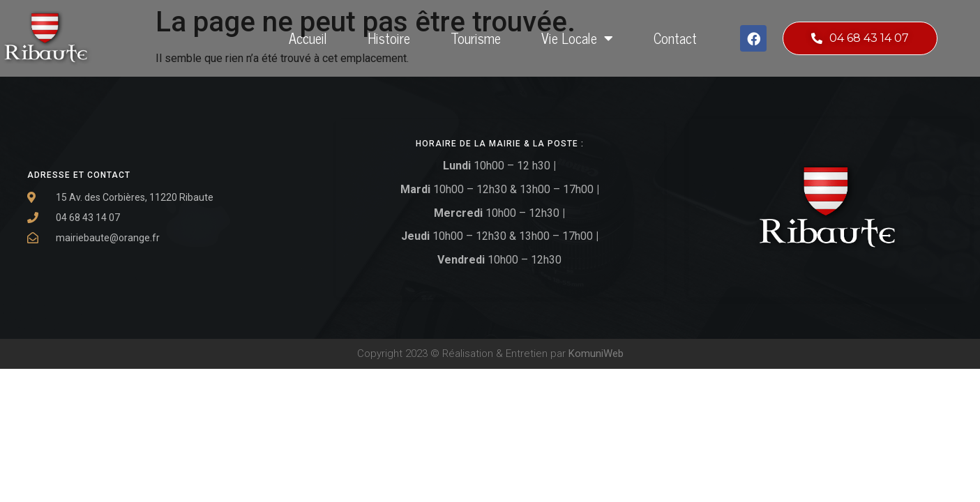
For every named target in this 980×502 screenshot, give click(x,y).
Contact (675, 38)
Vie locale (577, 38)
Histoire (389, 38)
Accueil (308, 38)
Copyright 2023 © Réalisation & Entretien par (490, 353)
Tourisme (476, 38)
